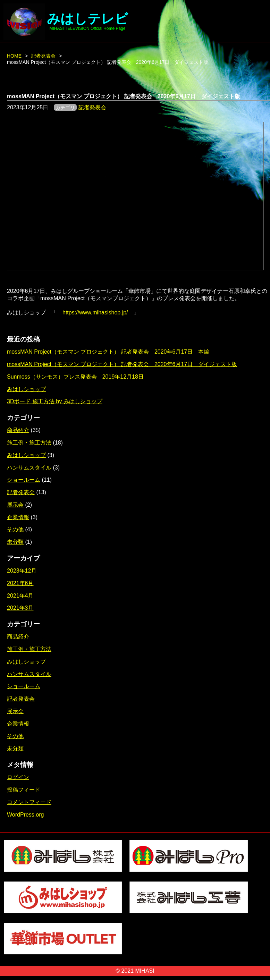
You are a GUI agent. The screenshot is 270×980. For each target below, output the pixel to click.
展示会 (15, 505)
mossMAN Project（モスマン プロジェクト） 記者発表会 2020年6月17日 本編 (108, 352)
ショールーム (24, 480)
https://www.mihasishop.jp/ (95, 312)
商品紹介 (18, 430)
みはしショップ (26, 389)
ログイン (18, 777)
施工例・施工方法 (29, 443)
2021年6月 (20, 583)
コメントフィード (29, 802)
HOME (14, 56)
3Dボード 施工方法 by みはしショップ (55, 401)
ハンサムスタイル (29, 468)
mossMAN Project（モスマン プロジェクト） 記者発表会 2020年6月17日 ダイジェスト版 (122, 364)
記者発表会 (43, 56)
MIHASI (145, 971)
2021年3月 (20, 608)
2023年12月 (22, 571)
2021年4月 (20, 596)
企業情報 (18, 517)
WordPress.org (25, 815)
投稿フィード (24, 790)
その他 (15, 529)
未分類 (15, 542)
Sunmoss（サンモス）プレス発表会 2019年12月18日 (75, 377)
